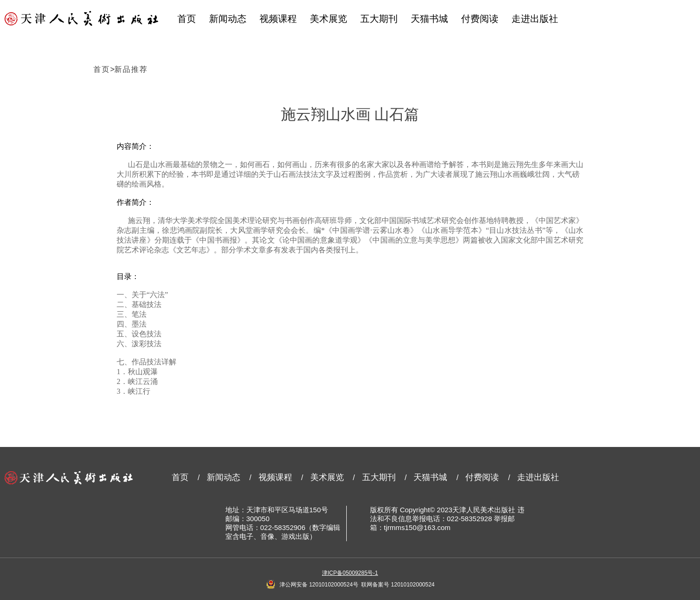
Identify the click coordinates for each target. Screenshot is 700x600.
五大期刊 (379, 19)
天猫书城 (429, 19)
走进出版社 (535, 19)
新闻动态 (228, 19)
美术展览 (329, 19)
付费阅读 (480, 19)
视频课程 (278, 19)
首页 (187, 19)
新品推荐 (131, 69)
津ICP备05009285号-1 (350, 573)
